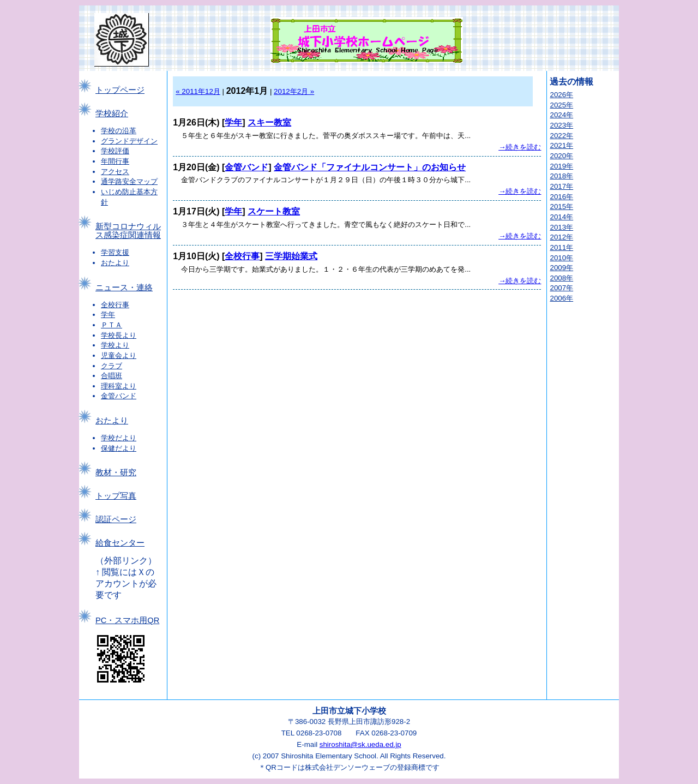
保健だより (119, 448)
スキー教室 (269, 122)
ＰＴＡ (112, 325)
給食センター (120, 543)
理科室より (119, 386)
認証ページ (116, 519)
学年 (108, 315)
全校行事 (115, 305)
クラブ (112, 366)
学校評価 (115, 151)
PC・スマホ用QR (127, 620)
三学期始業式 (291, 256)
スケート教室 (274, 211)
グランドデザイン (129, 141)
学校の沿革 (119, 131)
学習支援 (115, 252)
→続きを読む (520, 147)
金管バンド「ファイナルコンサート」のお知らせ (370, 167)
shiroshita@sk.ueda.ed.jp (360, 744)
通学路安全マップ (129, 181)
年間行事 (115, 161)
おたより (115, 263)
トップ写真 (116, 496)
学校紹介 (112, 113)
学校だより (119, 438)
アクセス (115, 172)
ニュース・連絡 (124, 288)
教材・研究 (116, 472)
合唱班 (112, 376)
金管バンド (119, 396)
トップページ (120, 90)
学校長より (119, 335)
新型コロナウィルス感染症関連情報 (128, 231)
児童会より (119, 355)
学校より (115, 345)
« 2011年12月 (198, 91)
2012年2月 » (294, 91)
